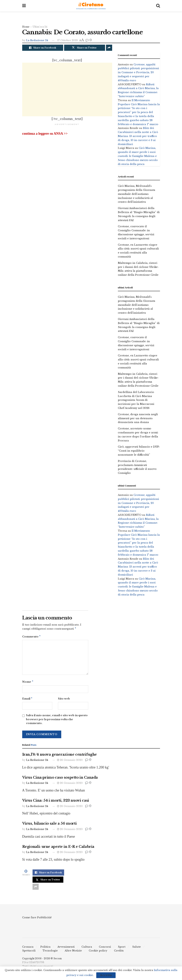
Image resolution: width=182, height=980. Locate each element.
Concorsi (105, 948)
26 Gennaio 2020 (70, 761)
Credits (119, 952)
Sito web (64, 700)
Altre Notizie (73, 952)
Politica (45, 948)
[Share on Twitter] (85, 48)
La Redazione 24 (37, 40)
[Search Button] (158, 6)
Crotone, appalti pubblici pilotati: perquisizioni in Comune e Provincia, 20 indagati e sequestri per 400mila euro (138, 72)
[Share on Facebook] (43, 48)
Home (26, 27)
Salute (137, 948)
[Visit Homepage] (91, 6)
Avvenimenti (66, 948)
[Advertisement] (67, 89)
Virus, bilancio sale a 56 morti (49, 825)
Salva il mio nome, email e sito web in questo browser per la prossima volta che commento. (57, 721)
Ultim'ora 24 (40, 27)
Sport (122, 948)
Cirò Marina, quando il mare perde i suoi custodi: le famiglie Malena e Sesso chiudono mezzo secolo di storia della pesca (138, 156)
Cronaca (28, 948)
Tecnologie (50, 952)
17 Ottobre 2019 (67, 40)
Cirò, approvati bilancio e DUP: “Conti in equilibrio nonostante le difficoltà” (139, 451)
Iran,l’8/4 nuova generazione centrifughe (60, 756)
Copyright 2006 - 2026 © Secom (42, 960)
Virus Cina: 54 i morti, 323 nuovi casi (56, 802)
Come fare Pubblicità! (37, 919)
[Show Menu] (24, 6)
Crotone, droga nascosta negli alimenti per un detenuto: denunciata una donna (138, 418)
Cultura (87, 948)
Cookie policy (98, 952)
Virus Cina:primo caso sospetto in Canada (60, 779)
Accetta (106, 975)
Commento (32, 637)
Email (27, 700)
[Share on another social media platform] (109, 48)
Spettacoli (29, 952)
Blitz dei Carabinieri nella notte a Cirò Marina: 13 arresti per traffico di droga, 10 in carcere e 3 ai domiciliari (138, 136)
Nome (28, 683)
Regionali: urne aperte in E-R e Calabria (58, 848)
